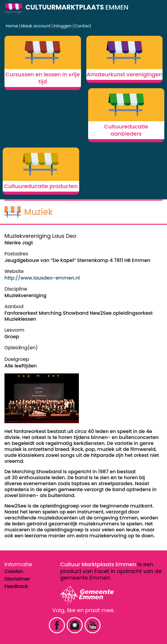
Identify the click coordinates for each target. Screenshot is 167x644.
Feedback (16, 586)
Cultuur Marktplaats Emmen (98, 564)
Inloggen (62, 26)
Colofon (14, 571)
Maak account (36, 26)
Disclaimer (17, 579)
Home (12, 26)
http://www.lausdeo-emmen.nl (42, 278)
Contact (83, 26)
